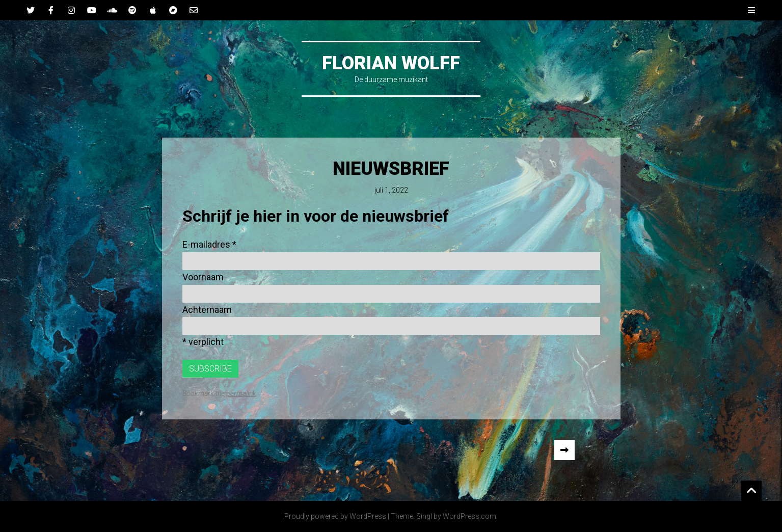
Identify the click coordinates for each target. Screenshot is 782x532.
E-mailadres (209, 244)
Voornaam (203, 277)
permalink (241, 393)
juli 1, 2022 (391, 190)
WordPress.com (469, 516)
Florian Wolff (391, 63)
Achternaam (207, 310)
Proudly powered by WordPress (335, 516)
